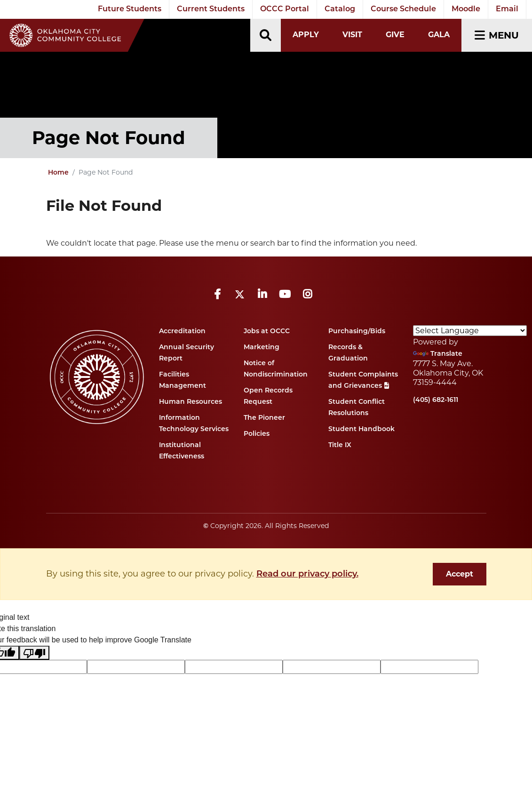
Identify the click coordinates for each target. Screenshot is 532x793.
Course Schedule (403, 9)
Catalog (340, 9)
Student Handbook (361, 429)
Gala (439, 35)
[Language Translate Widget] (470, 331)
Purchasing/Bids (357, 332)
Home (58, 173)
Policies (257, 434)
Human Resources (191, 402)
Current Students (211, 9)
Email (507, 9)
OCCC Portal (285, 9)
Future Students (130, 9)
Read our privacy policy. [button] (307, 574)
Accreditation (182, 332)
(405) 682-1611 (436, 400)
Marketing (262, 348)
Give (395, 35)
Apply (306, 35)
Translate (438, 354)
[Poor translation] (34, 653)
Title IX (340, 445)
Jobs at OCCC (267, 332)
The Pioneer (264, 418)
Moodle (466, 9)
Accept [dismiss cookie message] (460, 574)
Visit (352, 35)
